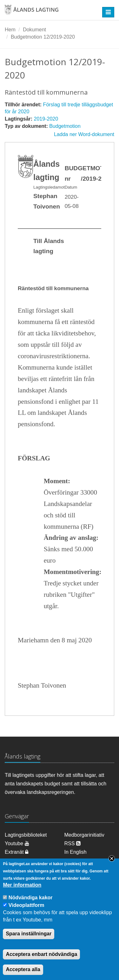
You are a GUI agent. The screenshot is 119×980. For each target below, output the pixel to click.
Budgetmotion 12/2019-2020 (43, 37)
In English (76, 852)
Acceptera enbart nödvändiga (41, 964)
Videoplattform (26, 915)
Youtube (17, 843)
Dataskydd (76, 861)
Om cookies (18, 861)
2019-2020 (46, 119)
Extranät (17, 852)
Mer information (22, 895)
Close (112, 868)
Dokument (34, 30)
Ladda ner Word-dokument (84, 134)
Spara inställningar (29, 943)
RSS (73, 843)
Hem (10, 30)
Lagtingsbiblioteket (26, 835)
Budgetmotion (65, 126)
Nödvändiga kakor (31, 908)
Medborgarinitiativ (84, 835)
